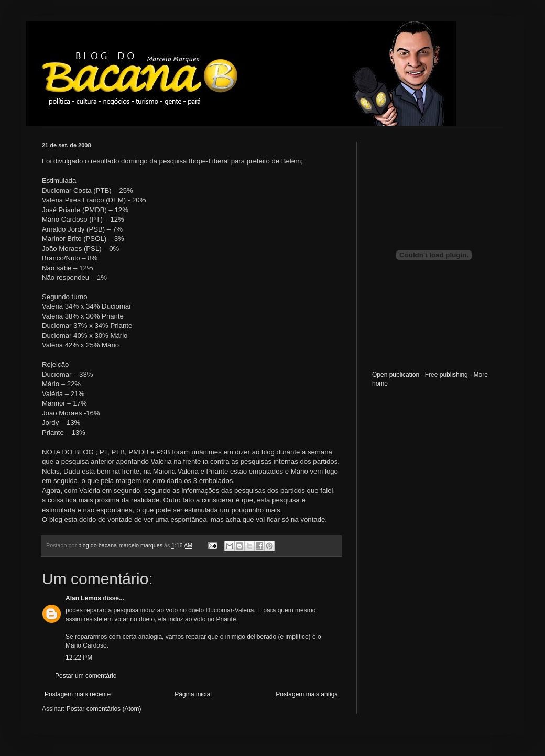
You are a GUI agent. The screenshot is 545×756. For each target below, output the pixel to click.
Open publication (396, 375)
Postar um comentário (86, 676)
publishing (454, 375)
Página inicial (193, 694)
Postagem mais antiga (307, 694)
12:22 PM (79, 658)
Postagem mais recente (78, 694)
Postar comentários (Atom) (104, 709)
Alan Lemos (83, 598)
